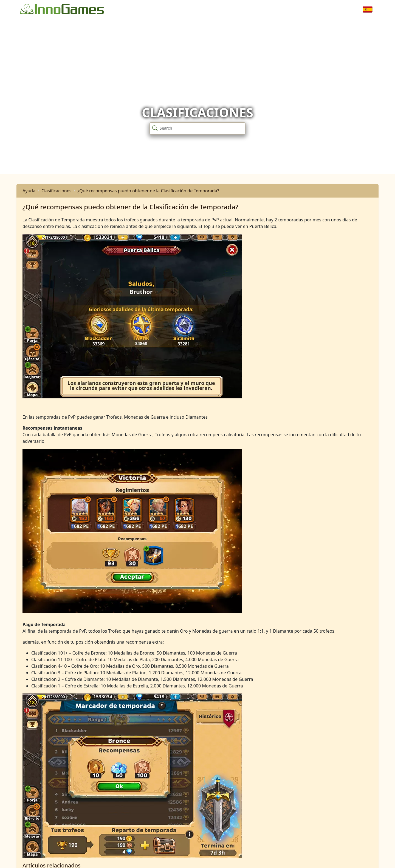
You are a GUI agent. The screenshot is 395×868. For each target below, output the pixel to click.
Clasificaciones (56, 191)
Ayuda (29, 191)
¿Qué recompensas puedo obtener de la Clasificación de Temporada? (148, 191)
